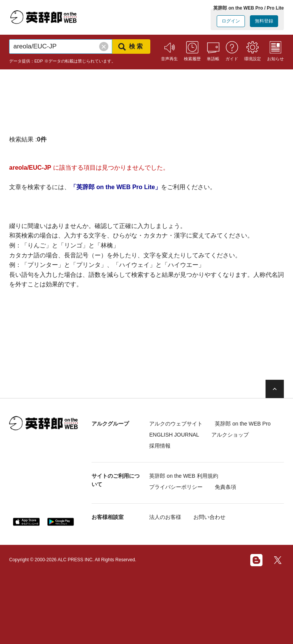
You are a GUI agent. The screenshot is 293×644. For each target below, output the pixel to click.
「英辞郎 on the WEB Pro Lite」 (116, 187)
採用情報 (160, 446)
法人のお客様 (165, 517)
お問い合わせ (209, 517)
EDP (39, 61)
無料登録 (264, 21)
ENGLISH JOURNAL (174, 435)
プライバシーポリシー (176, 487)
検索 (131, 47)
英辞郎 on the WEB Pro (243, 424)
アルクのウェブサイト (176, 424)
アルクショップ (230, 435)
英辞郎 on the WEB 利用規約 (184, 476)
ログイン (231, 21)
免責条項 (225, 487)
